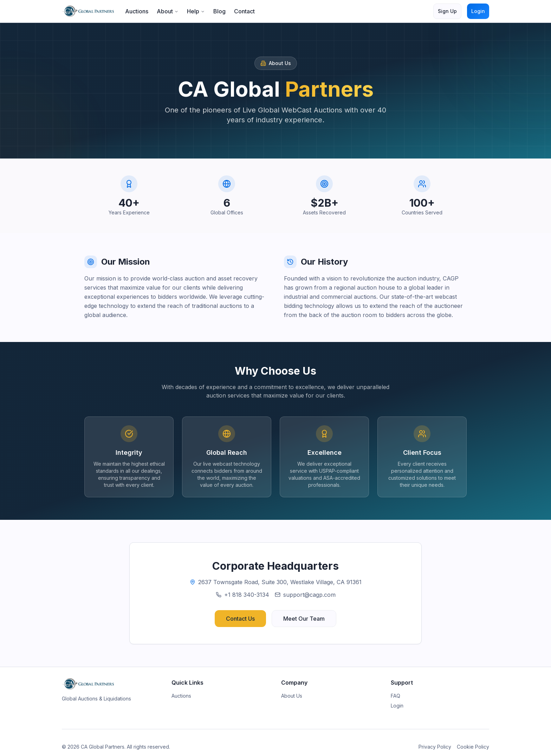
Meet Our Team (304, 619)
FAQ (396, 696)
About (168, 11)
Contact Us (240, 619)
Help (196, 11)
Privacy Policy (435, 747)
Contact (244, 11)
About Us (292, 696)
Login (478, 11)
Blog (219, 11)
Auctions (137, 11)
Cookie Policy (473, 747)
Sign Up (447, 11)
